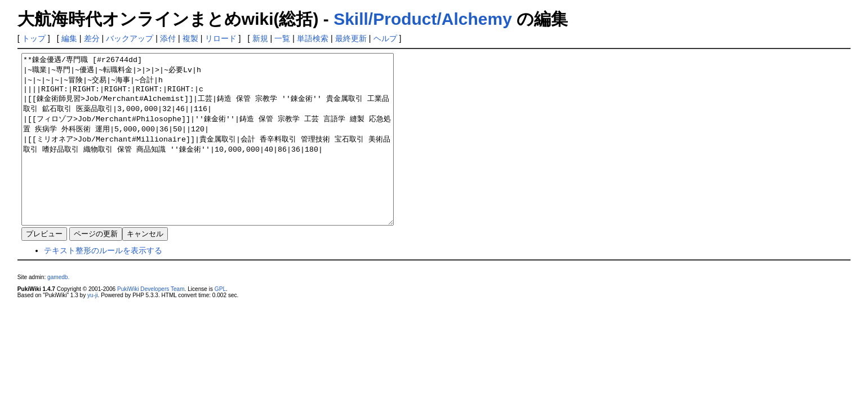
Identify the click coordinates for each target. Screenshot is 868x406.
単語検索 (313, 38)
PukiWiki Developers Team (151, 323)
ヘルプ (385, 38)
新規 (260, 38)
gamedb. (58, 311)
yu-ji (92, 329)
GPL (220, 323)
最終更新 (351, 38)
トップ (34, 38)
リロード (221, 38)
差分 (92, 38)
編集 (69, 38)
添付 (168, 38)
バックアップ (130, 38)
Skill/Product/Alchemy (423, 19)
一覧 (282, 38)
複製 (190, 38)
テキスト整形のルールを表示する (103, 284)
